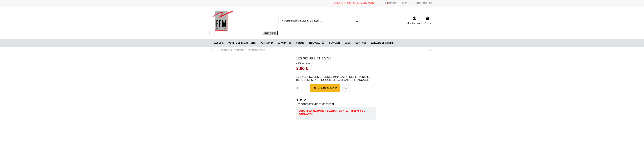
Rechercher (270, 33)
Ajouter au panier (325, 88)
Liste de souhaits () (422, 3)
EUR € (406, 3)
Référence (302, 63)
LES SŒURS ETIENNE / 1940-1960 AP (316, 104)
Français (392, 3)
